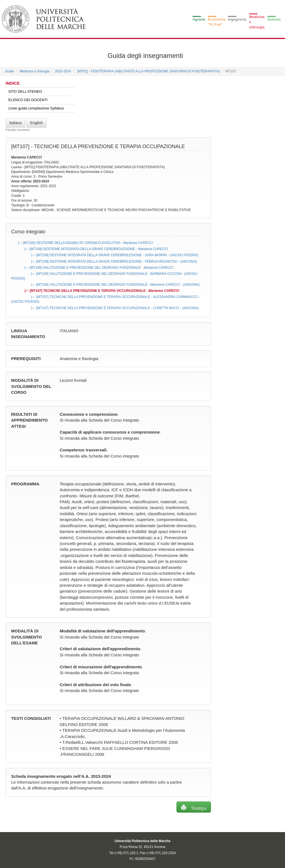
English (36, 123)
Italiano (15, 123)
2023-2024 (63, 71)
